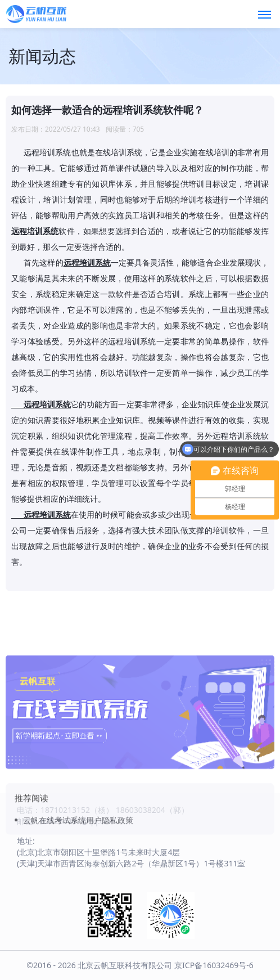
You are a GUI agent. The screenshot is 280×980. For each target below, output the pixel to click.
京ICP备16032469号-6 (214, 965)
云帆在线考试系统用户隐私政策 (78, 854)
